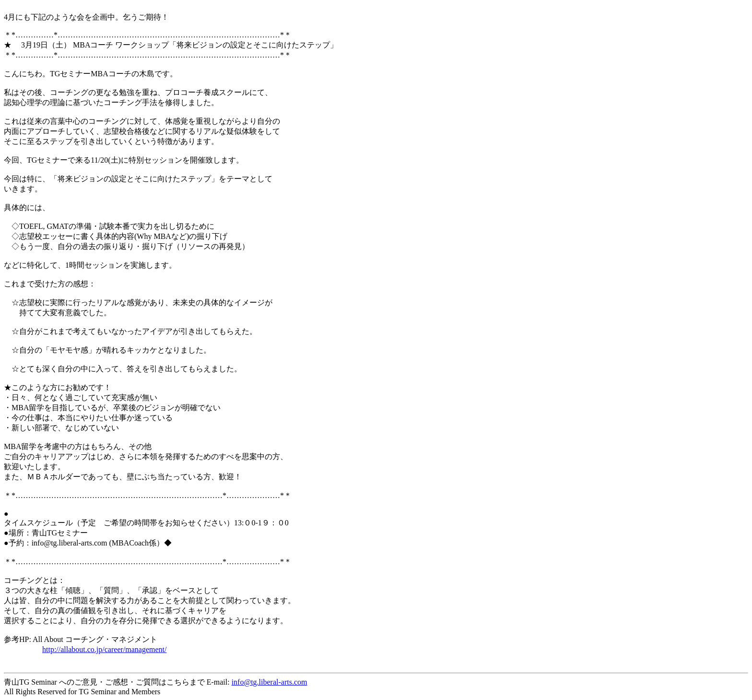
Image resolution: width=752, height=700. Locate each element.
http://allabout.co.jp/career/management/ (104, 649)
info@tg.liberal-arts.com (270, 682)
